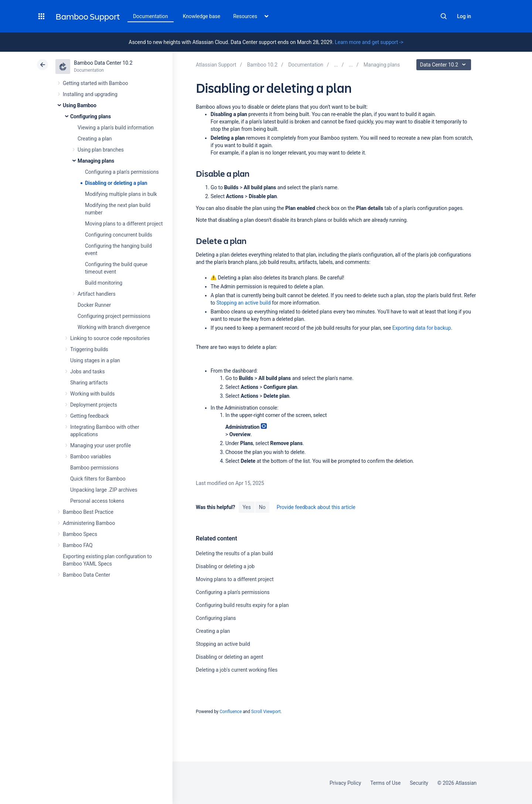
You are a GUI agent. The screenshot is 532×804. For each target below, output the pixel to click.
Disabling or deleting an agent (230, 657)
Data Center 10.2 (445, 65)
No (262, 507)
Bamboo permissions (94, 468)
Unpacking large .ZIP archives (104, 490)
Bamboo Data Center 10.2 (103, 63)
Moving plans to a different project (124, 224)
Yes (246, 507)
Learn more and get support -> (369, 42)
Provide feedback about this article (316, 507)
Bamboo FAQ (78, 545)
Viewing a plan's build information (116, 128)
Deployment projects (94, 405)
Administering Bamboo (89, 523)
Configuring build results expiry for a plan (242, 605)
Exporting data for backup (422, 328)
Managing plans (96, 161)
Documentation (151, 16)
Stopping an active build (244, 303)
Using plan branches (101, 150)
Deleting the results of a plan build (234, 553)
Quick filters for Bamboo (98, 479)
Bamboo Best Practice (88, 512)
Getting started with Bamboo (96, 83)
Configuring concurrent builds (119, 235)
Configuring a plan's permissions (122, 172)
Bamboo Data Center (86, 575)
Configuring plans (91, 116)
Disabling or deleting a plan (116, 183)
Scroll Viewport (266, 712)
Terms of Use (385, 783)
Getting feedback (90, 416)
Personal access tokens (97, 501)
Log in (464, 16)
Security (419, 783)
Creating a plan (95, 139)
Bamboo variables (91, 457)
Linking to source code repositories (110, 338)
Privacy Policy (345, 783)
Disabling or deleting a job (225, 566)
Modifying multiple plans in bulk (121, 194)
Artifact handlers (97, 294)
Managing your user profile (100, 445)
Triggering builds (89, 349)
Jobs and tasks (88, 372)
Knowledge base (202, 16)
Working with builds (92, 394)
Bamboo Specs (80, 534)
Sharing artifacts (89, 383)
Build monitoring (104, 283)
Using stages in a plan (95, 360)
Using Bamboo (80, 105)
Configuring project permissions (114, 316)
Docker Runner (94, 305)
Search (444, 16)
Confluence (231, 712)
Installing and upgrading (90, 94)
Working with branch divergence (114, 327)
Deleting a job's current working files (237, 670)
